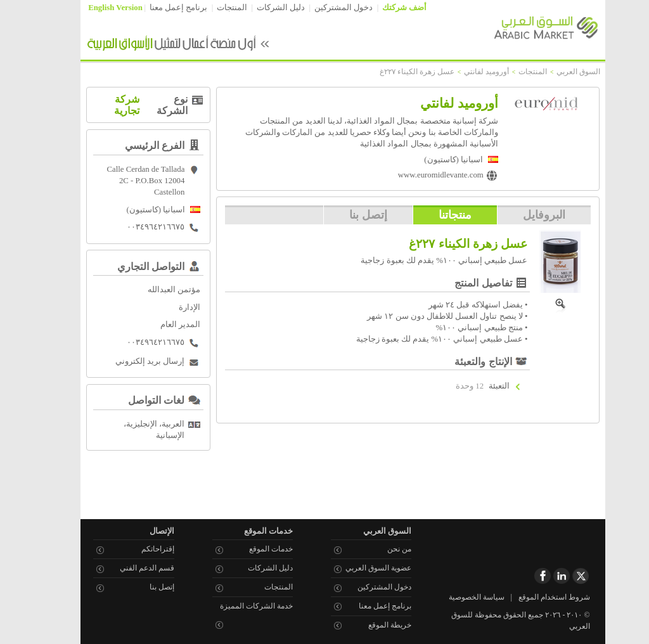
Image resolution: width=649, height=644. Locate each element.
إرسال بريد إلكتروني (132, 361)
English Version (97, 8)
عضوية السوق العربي (360, 568)
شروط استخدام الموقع (536, 597)
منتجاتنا (437, 215)
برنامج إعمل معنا (160, 8)
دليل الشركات (262, 8)
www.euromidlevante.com (422, 175)
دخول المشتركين (325, 8)
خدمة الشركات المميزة (238, 606)
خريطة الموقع (371, 625)
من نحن (381, 549)
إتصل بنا (350, 215)
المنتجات (214, 8)
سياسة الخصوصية (458, 597)
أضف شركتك (386, 8)
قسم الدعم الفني (129, 568)
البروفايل (526, 215)
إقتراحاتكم (139, 549)
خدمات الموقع (253, 549)
